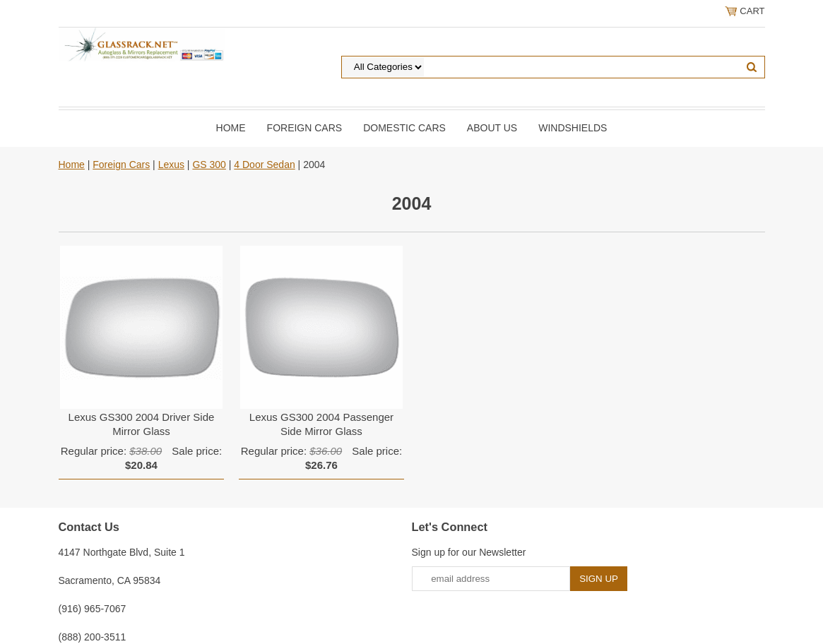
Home (231, 128)
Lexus (171, 165)
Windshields (573, 128)
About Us (492, 128)
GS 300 (209, 165)
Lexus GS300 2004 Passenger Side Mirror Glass (321, 424)
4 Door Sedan (264, 165)
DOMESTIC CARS (404, 128)
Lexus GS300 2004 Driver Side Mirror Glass (142, 424)
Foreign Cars (305, 128)
